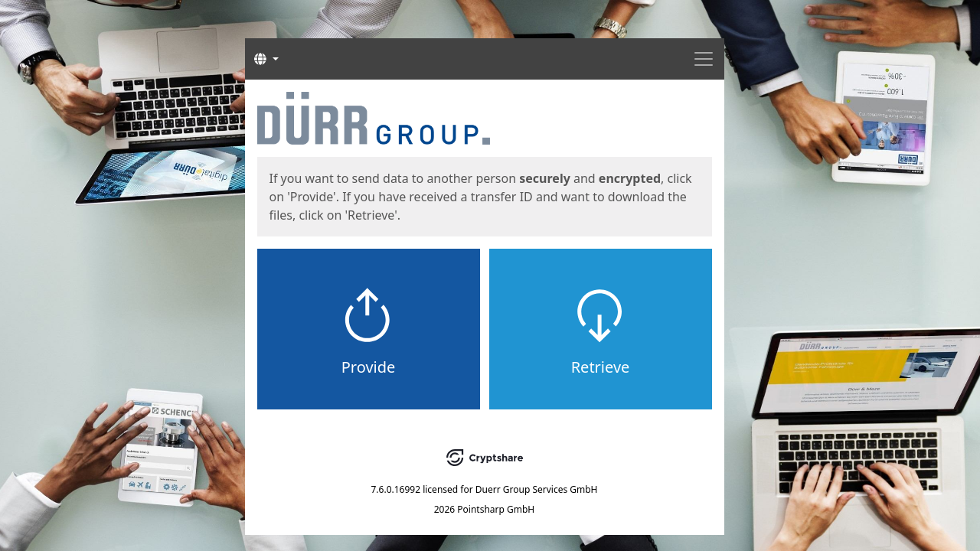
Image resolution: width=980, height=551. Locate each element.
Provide (369, 367)
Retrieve (601, 367)
